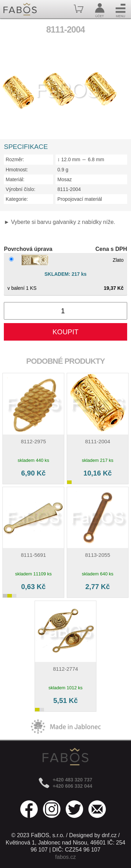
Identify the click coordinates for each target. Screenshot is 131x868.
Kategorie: (17, 199)
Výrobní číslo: (20, 189)
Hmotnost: (17, 170)
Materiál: (15, 179)
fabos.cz (66, 857)
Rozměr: (15, 159)
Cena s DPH (111, 249)
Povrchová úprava (28, 249)
